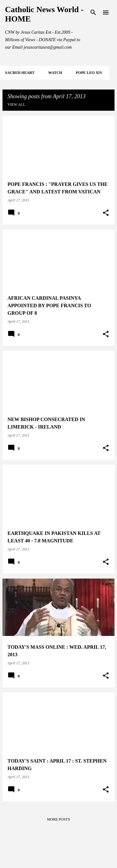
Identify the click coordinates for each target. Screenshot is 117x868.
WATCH (55, 73)
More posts (59, 819)
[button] (106, 213)
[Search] (93, 12)
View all (16, 104)
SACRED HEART (20, 73)
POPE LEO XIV (89, 73)
